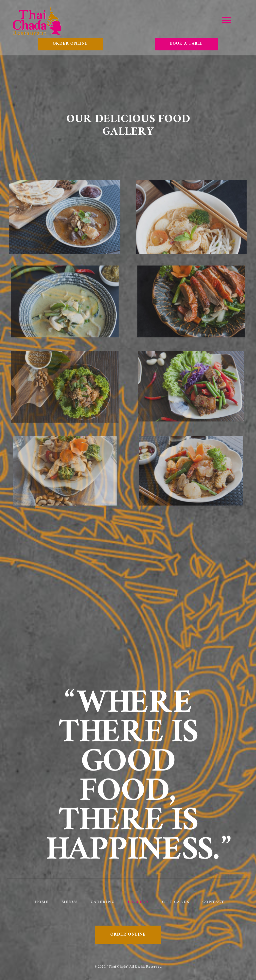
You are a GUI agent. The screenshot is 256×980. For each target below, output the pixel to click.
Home (42, 902)
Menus (69, 902)
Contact (213, 902)
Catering (103, 902)
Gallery (138, 902)
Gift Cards (175, 902)
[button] (226, 21)
